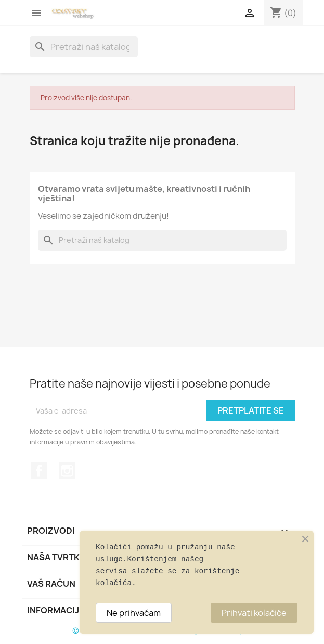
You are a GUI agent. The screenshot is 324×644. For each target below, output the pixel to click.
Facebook (39, 471)
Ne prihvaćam (134, 613)
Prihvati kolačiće (254, 613)
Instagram (67, 471)
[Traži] (84, 47)
